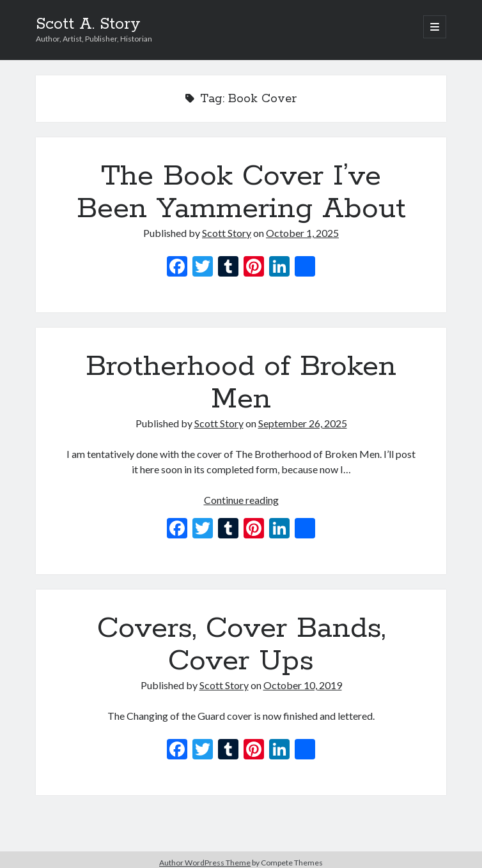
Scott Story (227, 233)
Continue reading (241, 500)
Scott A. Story (88, 24)
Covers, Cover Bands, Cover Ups (241, 645)
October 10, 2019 (303, 685)
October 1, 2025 (302, 233)
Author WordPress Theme (205, 863)
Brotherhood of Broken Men (241, 383)
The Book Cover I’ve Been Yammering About (241, 193)
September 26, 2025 (303, 423)
